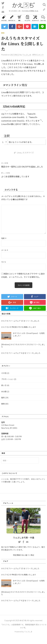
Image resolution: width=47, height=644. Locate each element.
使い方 (4, 385)
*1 (41, 120)
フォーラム (43, 18)
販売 (3, 398)
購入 (20, 18)
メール (5, 250)
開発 (3, 33)
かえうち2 (4, 18)
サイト (4, 262)
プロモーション (7, 379)
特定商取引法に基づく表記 (24, 555)
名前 (4, 238)
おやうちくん (12, 18)
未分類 (4, 391)
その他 (4, 373)
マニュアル (27, 18)
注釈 (7, 136)
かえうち (23, 620)
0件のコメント (38, 55)
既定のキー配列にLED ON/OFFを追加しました (22, 167)
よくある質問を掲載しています (15, 176)
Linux (19, 153)
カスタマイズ (35, 18)
